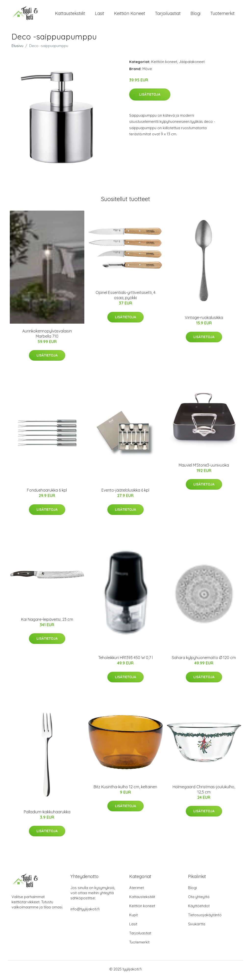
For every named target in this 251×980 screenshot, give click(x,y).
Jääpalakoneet (192, 64)
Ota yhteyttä (199, 899)
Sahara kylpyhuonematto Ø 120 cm (204, 660)
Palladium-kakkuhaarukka (47, 815)
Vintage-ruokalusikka (204, 320)
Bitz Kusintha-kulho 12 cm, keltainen (125, 789)
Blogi (195, 15)
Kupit (133, 917)
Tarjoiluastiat (168, 15)
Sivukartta (197, 926)
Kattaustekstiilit (70, 15)
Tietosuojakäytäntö (205, 917)
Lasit (100, 15)
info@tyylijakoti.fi (85, 911)
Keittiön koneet (130, 15)
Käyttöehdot (199, 908)
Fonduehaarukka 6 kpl (47, 493)
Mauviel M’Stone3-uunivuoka (204, 468)
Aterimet (137, 890)
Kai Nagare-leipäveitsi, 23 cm (47, 622)
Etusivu (17, 48)
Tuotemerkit (222, 15)
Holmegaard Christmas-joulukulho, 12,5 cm (204, 792)
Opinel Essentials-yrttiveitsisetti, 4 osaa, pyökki (125, 298)
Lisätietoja (150, 97)
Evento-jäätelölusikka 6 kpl (125, 493)
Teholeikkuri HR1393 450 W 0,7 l (125, 660)
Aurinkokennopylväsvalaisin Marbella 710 (47, 336)
